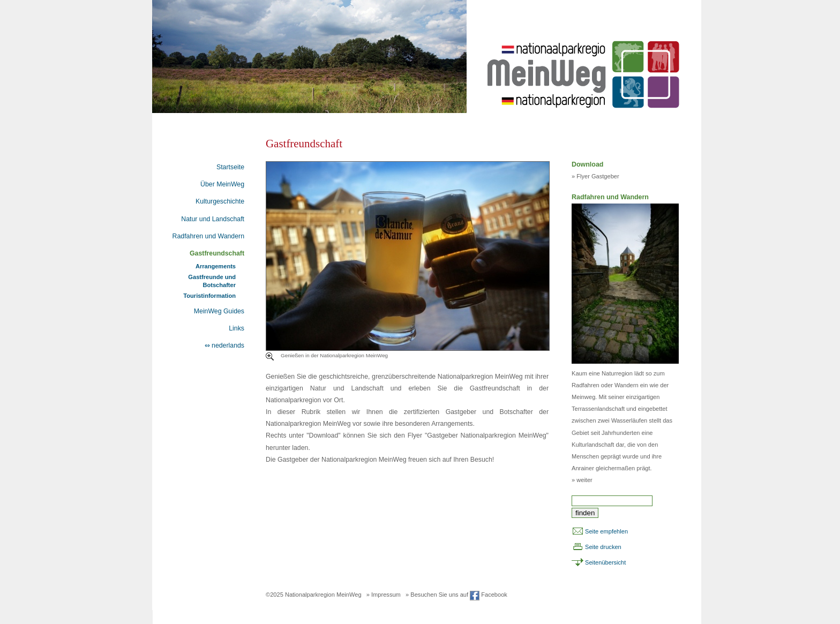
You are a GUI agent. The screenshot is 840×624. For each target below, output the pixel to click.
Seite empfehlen (606, 531)
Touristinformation (209, 296)
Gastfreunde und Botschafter (212, 281)
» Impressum (384, 595)
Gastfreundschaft (217, 253)
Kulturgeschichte (220, 201)
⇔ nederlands (224, 345)
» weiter (582, 480)
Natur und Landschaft (213, 219)
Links (237, 328)
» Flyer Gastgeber (595, 176)
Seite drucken (603, 547)
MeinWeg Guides (219, 311)
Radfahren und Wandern (208, 236)
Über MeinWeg (222, 184)
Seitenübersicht (605, 562)
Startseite (230, 167)
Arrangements (216, 266)
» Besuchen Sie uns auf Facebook (456, 595)
